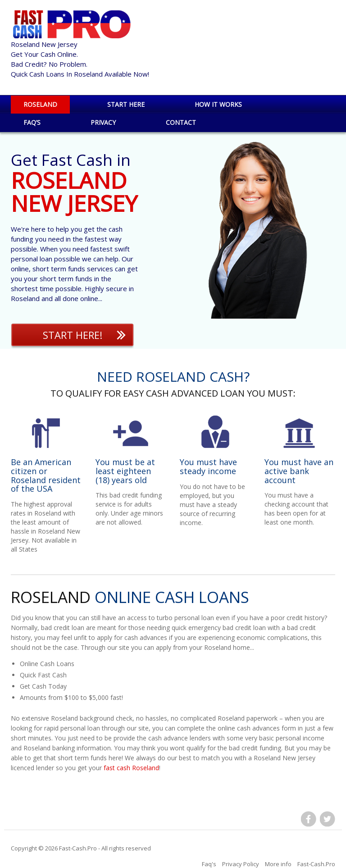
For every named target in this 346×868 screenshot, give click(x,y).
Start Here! (73, 335)
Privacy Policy (241, 864)
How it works (218, 104)
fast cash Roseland (131, 768)
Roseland (40, 104)
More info (278, 864)
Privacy (103, 122)
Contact (181, 122)
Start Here (126, 104)
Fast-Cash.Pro (78, 848)
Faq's (209, 864)
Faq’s (32, 122)
